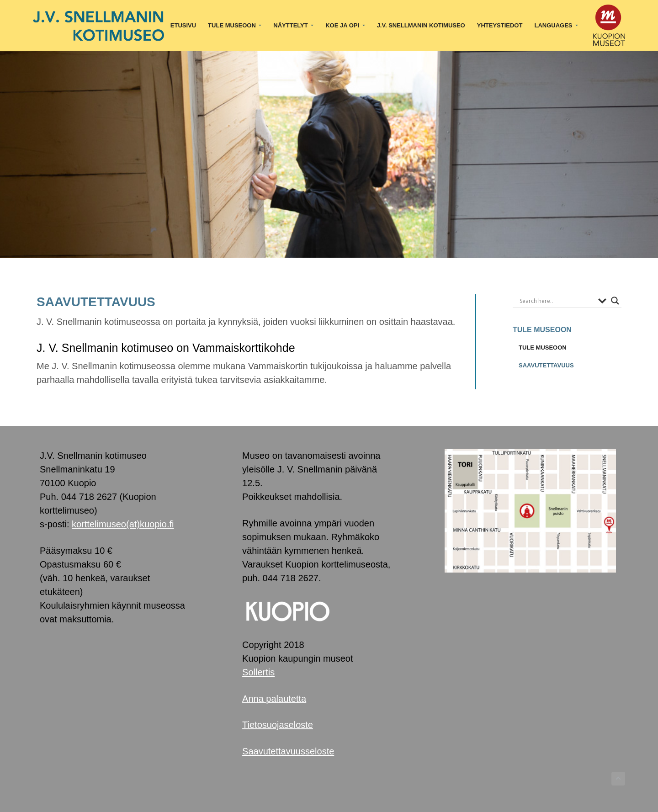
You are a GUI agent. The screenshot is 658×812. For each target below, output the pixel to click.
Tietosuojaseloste (278, 725)
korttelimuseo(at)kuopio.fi (123, 524)
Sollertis (258, 672)
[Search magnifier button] (615, 301)
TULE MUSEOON (543, 348)
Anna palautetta (274, 699)
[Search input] (557, 301)
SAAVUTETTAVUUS (546, 365)
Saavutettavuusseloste (288, 751)
